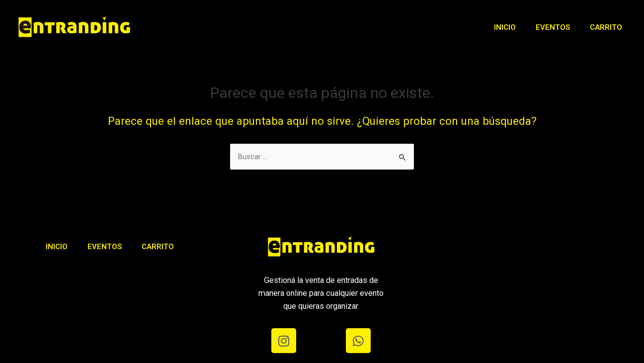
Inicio (505, 27)
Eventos (553, 27)
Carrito (606, 27)
